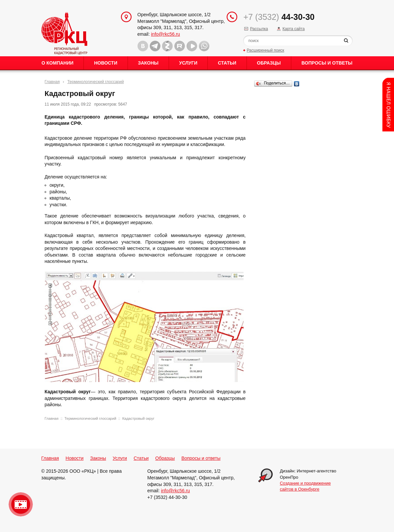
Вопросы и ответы (327, 63)
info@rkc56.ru (166, 34)
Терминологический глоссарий (95, 82)
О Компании (57, 63)
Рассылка (259, 29)
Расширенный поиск (265, 50)
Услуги (188, 63)
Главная (52, 82)
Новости (106, 63)
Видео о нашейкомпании (21, 504)
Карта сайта (293, 29)
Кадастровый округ (138, 418)
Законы (148, 63)
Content (388, 105)
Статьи (227, 63)
